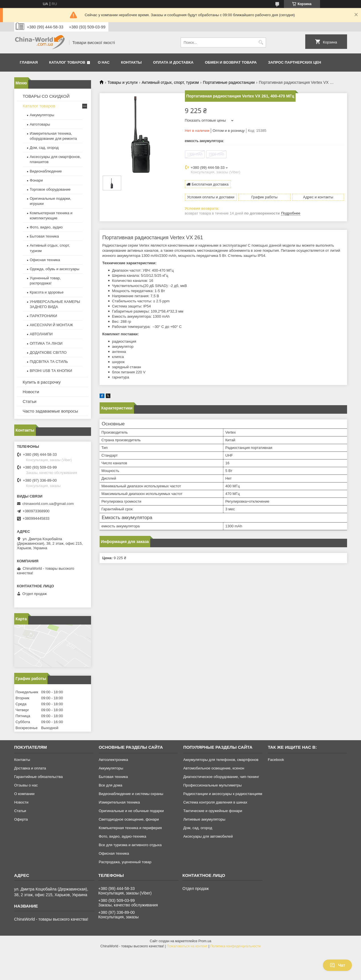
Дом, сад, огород (44, 148)
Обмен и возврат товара (231, 62)
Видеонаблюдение (46, 171)
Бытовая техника (44, 236)
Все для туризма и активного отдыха (130, 845)
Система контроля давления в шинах (215, 802)
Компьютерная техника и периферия (130, 828)
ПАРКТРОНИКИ (44, 316)
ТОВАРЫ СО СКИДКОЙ (46, 96)
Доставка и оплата (30, 768)
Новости (31, 392)
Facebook (276, 760)
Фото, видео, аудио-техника (122, 836)
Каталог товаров (67, 62)
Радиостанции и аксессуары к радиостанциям (223, 794)
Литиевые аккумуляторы (204, 819)
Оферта (21, 819)
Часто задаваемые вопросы (50, 411)
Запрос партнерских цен (294, 62)
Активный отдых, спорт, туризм (170, 82)
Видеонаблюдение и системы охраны (131, 794)
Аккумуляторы (42, 115)
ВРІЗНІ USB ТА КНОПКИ (51, 371)
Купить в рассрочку (42, 382)
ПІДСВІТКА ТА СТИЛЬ (49, 362)
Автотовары (40, 124)
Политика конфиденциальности (235, 946)
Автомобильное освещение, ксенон (214, 768)
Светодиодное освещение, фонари (129, 819)
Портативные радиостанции (229, 82)
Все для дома (111, 785)
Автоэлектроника (113, 760)
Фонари (36, 180)
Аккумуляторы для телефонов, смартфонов (221, 760)
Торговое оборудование (50, 189)
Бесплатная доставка (210, 184)
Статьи (30, 401)
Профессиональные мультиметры (212, 785)
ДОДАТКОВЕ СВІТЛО (48, 352)
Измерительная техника (119, 802)
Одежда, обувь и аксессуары (55, 269)
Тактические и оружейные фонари (213, 811)
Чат (337, 965)
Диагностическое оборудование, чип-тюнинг (221, 777)
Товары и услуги (123, 82)
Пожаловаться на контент (187, 946)
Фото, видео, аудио (46, 227)
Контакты (131, 62)
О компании (24, 794)
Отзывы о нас (26, 785)
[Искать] (261, 42)
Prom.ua (205, 941)
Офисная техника (45, 260)
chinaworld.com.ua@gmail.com (48, 504)
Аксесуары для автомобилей (208, 836)
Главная (29, 62)
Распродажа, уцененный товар (125, 862)
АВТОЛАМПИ (41, 334)
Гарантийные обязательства (39, 777)
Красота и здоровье (47, 292)
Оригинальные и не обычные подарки (131, 811)
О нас (104, 62)
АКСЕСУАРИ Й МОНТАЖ (51, 325)
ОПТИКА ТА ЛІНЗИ (46, 343)
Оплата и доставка (173, 62)
